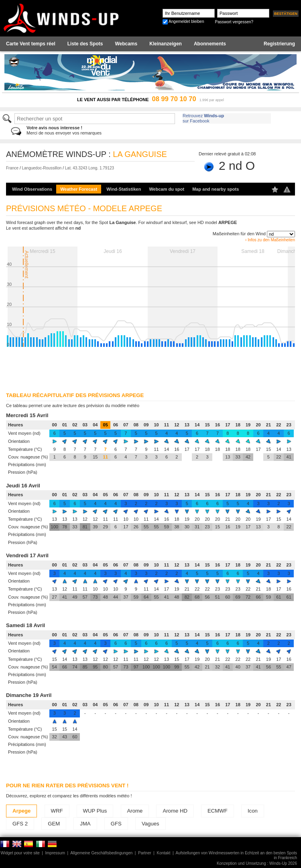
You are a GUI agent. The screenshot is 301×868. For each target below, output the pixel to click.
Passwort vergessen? (234, 22)
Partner (145, 853)
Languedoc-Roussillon (42, 168)
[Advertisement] (104, 367)
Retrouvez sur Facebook (203, 118)
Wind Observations (32, 189)
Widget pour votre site (20, 853)
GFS (116, 824)
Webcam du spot (167, 189)
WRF (57, 811)
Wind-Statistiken (124, 189)
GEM (54, 824)
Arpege (21, 811)
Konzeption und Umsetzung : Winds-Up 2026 (257, 863)
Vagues (150, 824)
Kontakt (164, 853)
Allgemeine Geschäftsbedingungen (101, 853)
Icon (253, 811)
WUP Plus (95, 811)
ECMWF (218, 811)
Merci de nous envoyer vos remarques (64, 130)
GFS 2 (20, 824)
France (12, 168)
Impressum (55, 853)
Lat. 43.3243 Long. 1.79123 (89, 168)
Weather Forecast (79, 189)
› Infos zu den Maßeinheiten (270, 240)
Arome (135, 811)
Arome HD (175, 811)
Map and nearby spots (216, 189)
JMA (85, 824)
